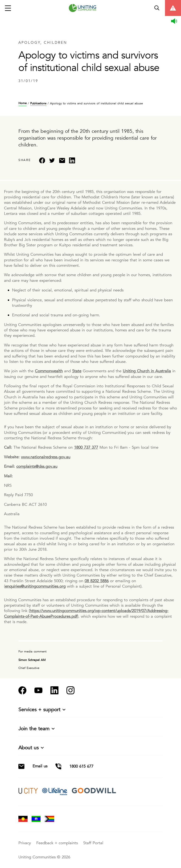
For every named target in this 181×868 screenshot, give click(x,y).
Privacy (25, 843)
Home (23, 103)
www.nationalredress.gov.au (46, 457)
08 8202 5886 (97, 581)
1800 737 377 (86, 447)
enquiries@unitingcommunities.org (35, 586)
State (77, 371)
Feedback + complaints (58, 843)
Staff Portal (93, 843)
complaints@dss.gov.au (37, 466)
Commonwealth (49, 371)
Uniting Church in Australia (147, 371)
